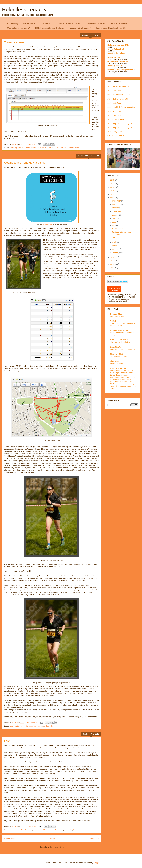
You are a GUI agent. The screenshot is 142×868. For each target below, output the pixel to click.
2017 (113, 184)
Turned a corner (14, 42)
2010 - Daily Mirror (115, 132)
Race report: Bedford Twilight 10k (123, 349)
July (114, 218)
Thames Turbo (74, 148)
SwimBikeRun (116, 347)
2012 (113, 257)
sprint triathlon (57, 148)
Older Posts (94, 839)
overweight (41, 830)
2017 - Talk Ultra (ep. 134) (118, 99)
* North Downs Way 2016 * (70, 23)
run (50, 148)
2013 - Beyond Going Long (118, 115)
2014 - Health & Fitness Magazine (121, 107)
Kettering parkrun (117, 363)
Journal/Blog (12, 23)
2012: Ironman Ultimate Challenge (50, 28)
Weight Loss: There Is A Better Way (111, 28)
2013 (113, 198)
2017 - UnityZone (114, 103)
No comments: (32, 723)
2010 (113, 264)
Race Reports (29, 23)
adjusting (13, 148)
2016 (113, 187)
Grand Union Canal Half (118, 61)
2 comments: (32, 826)
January (116, 253)
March (115, 246)
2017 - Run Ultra (114, 91)
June (115, 222)
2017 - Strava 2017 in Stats (118, 87)
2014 (113, 194)
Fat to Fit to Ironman (119, 23)
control (17, 726)
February (116, 249)
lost (34, 830)
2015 (113, 191)
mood (39, 148)
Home (52, 839)
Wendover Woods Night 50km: (121, 70)
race (58, 830)
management (31, 148)
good (24, 148)
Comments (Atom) (57, 847)
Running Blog (116, 314)
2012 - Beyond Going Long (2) (120, 124)
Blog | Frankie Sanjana (120, 340)
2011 (113, 261)
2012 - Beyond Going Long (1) (120, 128)
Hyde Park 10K (114, 57)
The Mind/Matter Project (119, 356)
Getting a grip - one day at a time (25, 163)
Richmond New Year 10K (118, 45)
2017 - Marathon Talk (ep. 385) (120, 95)
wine (52, 726)
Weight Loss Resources (117, 136)
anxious (13, 830)
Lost (7, 741)
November (117, 204)
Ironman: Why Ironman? (80, 28)
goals (30, 830)
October (116, 208)
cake (12, 726)
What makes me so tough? (18, 28)
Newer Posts (10, 839)
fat (26, 830)
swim (66, 148)
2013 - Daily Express (116, 119)
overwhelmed (51, 830)
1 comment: (31, 144)
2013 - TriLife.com (115, 111)
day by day (25, 726)
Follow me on (115, 289)
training (41, 726)
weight (47, 726)
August (115, 215)
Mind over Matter (117, 354)
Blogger (96, 863)
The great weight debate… (120, 342)
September (117, 211)
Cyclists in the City (118, 368)
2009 (113, 268)
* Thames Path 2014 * (96, 23)
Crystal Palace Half (116, 49)
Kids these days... (117, 316)
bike (19, 148)
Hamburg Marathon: (116, 66)
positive (45, 148)
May (114, 226)
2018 (113, 180)
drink (23, 830)
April (114, 242)
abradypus (115, 361)
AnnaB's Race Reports (120, 331)
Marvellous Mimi (48, 225)
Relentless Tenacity (24, 10)
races (31, 726)
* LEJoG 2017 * (47, 23)
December (117, 201)
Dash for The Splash (116, 53)
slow (66, 830)
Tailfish (113, 321)
